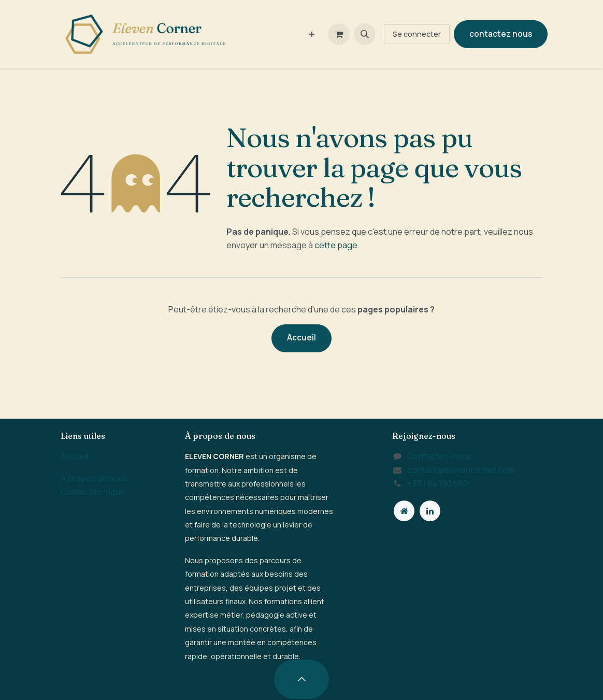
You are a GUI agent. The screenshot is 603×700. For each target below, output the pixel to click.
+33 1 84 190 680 (437, 483)
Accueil (301, 338)
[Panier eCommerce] (339, 34)
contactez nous (501, 34)
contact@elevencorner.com (461, 470)
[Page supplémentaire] (404, 511)
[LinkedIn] (430, 511)
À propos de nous (94, 478)
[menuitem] (312, 34)
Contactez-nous (93, 492)
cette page (336, 245)
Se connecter (417, 34)
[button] (365, 34)
